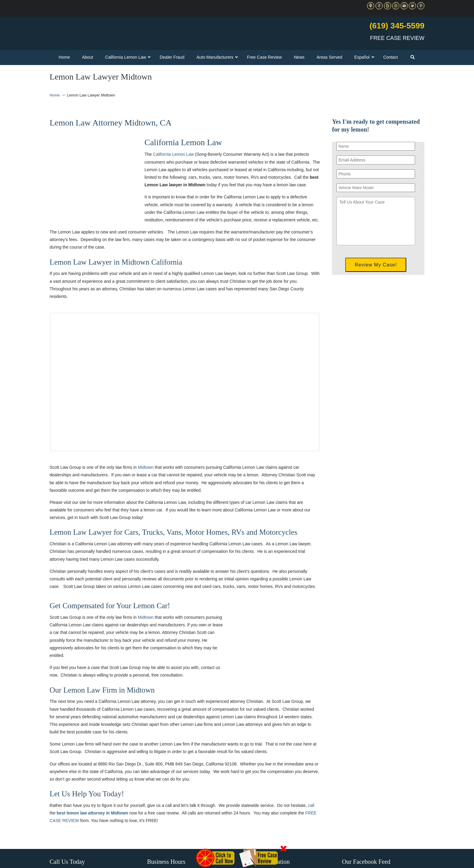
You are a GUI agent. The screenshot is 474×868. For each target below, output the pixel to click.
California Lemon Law (173, 154)
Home (55, 95)
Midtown (146, 467)
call (311, 805)
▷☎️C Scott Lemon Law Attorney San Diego (120, 31)
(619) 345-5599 (397, 26)
